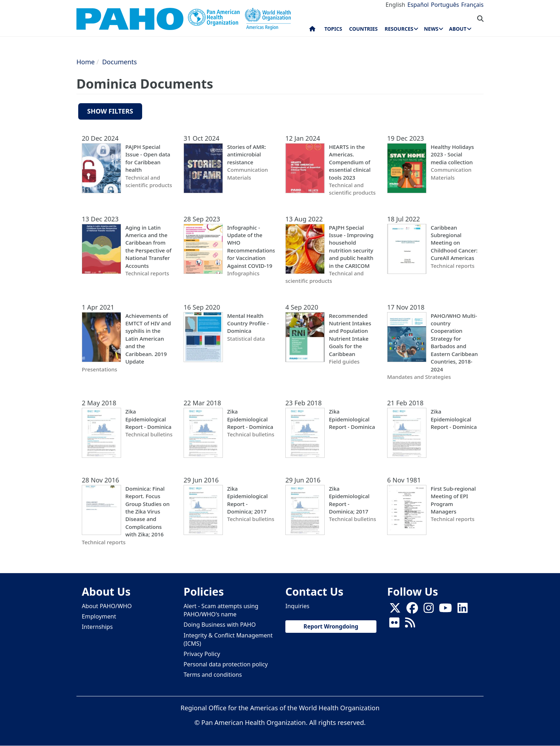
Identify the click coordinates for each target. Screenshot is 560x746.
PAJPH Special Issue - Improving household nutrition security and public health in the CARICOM (351, 247)
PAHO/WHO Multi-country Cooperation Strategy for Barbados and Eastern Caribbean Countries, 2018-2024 (454, 342)
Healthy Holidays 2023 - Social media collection (452, 154)
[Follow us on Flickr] (394, 625)
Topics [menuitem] (333, 29)
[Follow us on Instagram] (429, 610)
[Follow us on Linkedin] (462, 610)
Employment (99, 616)
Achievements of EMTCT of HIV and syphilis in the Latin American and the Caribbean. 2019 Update (148, 339)
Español (418, 5)
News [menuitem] (431, 29)
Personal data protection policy (226, 664)
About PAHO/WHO (107, 606)
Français (472, 5)
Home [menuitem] (312, 30)
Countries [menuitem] (363, 29)
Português (445, 5)
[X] (395, 610)
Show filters (110, 111)
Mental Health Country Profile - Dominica (248, 323)
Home (86, 62)
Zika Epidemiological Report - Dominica (148, 419)
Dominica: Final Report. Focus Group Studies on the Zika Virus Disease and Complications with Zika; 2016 (147, 512)
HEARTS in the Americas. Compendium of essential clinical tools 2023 (350, 162)
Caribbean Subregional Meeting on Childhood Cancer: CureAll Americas (454, 243)
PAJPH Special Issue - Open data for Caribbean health (148, 158)
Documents (119, 62)
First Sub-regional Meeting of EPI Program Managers (453, 500)
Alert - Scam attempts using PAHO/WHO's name (221, 610)
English (396, 5)
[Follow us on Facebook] (412, 610)
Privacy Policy (202, 654)
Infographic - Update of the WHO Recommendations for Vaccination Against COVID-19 (251, 247)
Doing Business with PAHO (220, 625)
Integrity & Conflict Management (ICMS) (228, 639)
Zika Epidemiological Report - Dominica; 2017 (247, 500)
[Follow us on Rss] (410, 625)
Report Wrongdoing (331, 626)
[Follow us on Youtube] (445, 610)
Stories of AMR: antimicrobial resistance (247, 154)
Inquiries (297, 606)
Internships (97, 627)
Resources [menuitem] (399, 29)
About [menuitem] (458, 29)
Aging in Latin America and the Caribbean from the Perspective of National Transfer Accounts (148, 247)
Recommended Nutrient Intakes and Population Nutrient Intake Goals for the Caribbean (350, 335)
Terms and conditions (213, 675)
